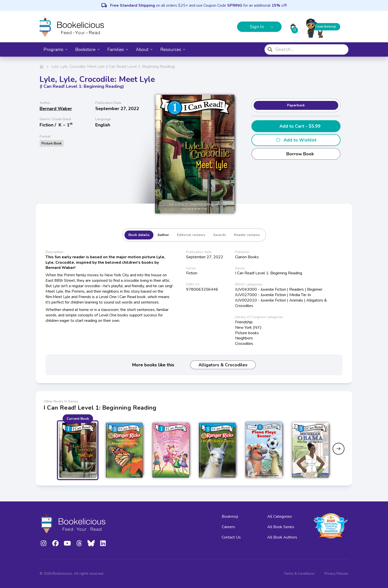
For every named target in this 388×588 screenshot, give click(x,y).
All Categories (280, 517)
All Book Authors (282, 537)
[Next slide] (339, 449)
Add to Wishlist (296, 140)
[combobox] (306, 49)
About (144, 49)
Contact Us (231, 537)
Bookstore (87, 49)
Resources (173, 49)
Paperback (296, 105)
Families (118, 49)
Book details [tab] (139, 235)
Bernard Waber (56, 109)
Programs (55, 49)
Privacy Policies (336, 574)
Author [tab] (163, 235)
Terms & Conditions (299, 574)
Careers (228, 527)
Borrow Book (296, 154)
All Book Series (281, 527)
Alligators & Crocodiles (223, 365)
